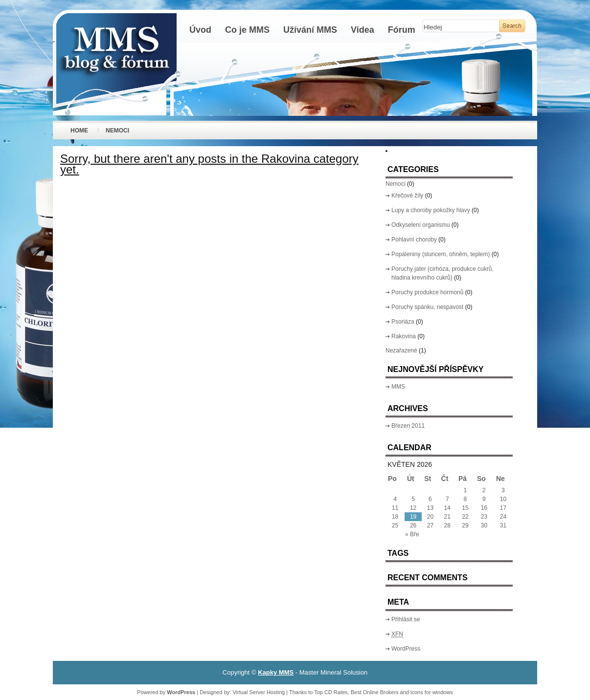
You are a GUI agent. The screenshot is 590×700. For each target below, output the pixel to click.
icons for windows (432, 692)
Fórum (402, 30)
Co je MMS (247, 30)
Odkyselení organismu (420, 225)
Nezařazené (401, 350)
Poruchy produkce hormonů (427, 292)
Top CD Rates (331, 692)
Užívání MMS (310, 30)
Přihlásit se (406, 619)
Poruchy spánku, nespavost (427, 307)
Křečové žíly (407, 196)
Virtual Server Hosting (259, 692)
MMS (398, 387)
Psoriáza (403, 322)
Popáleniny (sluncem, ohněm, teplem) (441, 254)
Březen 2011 (408, 426)
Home (79, 131)
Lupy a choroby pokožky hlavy (431, 210)
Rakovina (404, 336)
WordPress (406, 649)
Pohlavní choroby (414, 240)
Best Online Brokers (375, 692)
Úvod (200, 30)
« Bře (412, 534)
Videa (363, 30)
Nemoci (117, 131)
